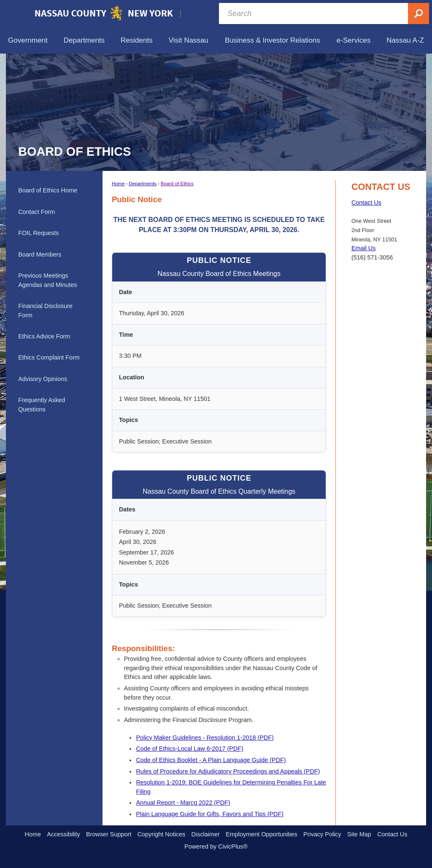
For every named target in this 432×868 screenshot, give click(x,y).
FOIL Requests (38, 233)
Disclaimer (206, 834)
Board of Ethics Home (48, 190)
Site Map (359, 834)
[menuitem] (28, 40)
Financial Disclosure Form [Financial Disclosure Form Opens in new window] (45, 311)
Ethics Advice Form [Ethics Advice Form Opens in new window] (44, 336)
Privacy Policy (322, 834)
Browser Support (109, 834)
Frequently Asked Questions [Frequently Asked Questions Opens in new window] (42, 405)
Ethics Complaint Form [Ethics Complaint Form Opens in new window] (49, 357)
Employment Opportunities (262, 834)
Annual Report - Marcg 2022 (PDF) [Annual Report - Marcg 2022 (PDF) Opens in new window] (183, 803)
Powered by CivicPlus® (216, 846)
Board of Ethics (177, 184)
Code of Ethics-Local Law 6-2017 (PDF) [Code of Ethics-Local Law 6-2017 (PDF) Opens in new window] (189, 749)
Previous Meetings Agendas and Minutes (47, 280)
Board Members (40, 254)
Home (118, 184)
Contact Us (366, 203)
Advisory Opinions (43, 379)
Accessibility (63, 834)
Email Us (364, 248)
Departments (143, 184)
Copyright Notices (162, 834)
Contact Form (36, 212)
